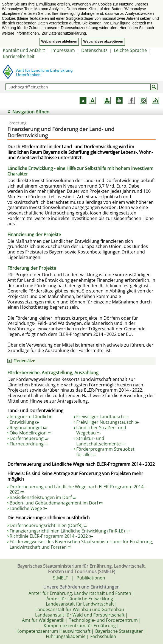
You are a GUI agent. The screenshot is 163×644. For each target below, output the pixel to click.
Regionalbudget (28, 428)
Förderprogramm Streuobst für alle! (105, 452)
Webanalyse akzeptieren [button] (103, 41)
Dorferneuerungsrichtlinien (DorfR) (49, 525)
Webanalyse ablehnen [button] (59, 41)
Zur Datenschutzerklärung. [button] (64, 33)
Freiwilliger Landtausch (102, 417)
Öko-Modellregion (31, 433)
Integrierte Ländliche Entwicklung (31, 419)
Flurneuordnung (29, 444)
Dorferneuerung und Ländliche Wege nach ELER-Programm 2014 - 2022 (78, 489)
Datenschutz (94, 50)
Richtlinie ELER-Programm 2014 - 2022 (51, 536)
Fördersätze (24, 361)
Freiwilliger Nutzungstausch (107, 422)
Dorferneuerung (29, 438)
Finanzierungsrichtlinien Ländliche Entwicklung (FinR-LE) (70, 531)
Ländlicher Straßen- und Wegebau (101, 430)
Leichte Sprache (130, 50)
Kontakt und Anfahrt (24, 50)
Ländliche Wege (28, 508)
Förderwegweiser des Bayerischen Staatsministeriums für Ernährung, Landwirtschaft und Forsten (81, 544)
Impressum (63, 50)
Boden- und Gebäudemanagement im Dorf (56, 503)
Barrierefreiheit (19, 56)
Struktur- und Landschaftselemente (101, 441)
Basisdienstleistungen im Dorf (43, 497)
